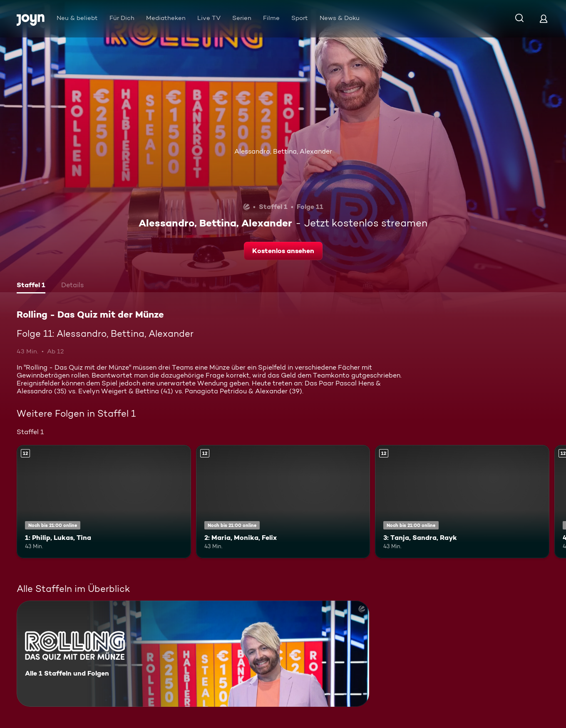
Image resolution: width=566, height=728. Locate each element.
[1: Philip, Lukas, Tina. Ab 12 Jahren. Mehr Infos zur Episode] (104, 502)
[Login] (544, 19)
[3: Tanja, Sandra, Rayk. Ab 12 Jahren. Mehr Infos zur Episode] (462, 502)
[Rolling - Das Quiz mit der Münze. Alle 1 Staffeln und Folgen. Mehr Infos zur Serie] (193, 654)
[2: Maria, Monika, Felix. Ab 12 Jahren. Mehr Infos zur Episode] (283, 502)
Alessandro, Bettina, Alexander (283, 151)
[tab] (31, 286)
